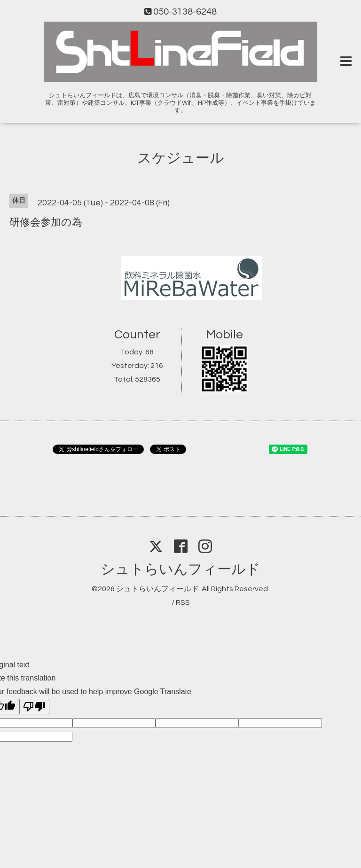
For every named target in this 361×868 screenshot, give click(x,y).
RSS (183, 602)
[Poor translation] (34, 707)
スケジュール (181, 158)
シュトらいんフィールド (180, 569)
